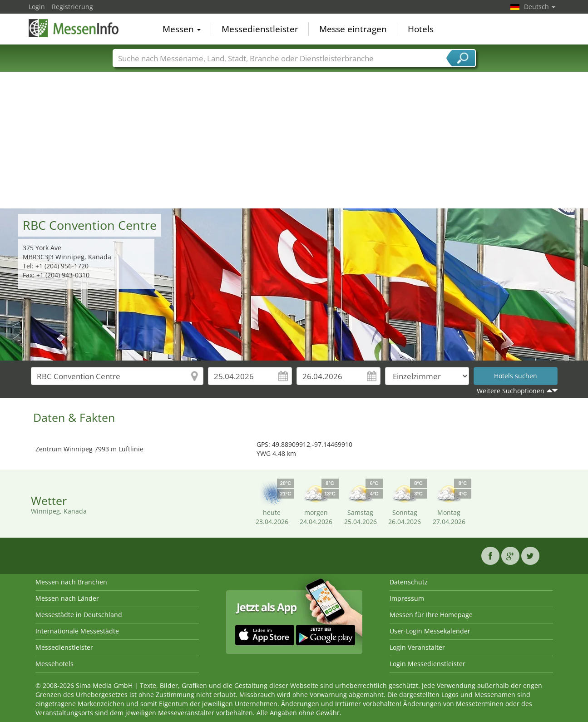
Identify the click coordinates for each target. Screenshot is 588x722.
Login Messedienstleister (427, 664)
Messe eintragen (353, 29)
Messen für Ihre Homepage (431, 615)
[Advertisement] (294, 140)
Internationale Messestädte (77, 631)
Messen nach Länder (67, 598)
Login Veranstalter (417, 647)
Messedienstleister (260, 29)
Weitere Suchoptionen (511, 391)
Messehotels (54, 664)
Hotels (421, 29)
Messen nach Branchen (71, 582)
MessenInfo (74, 28)
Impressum (407, 598)
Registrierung (72, 7)
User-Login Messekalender (430, 631)
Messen (182, 29)
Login (37, 7)
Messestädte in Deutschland (79, 615)
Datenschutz (409, 582)
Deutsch (540, 7)
